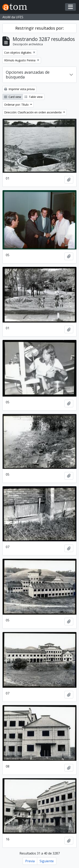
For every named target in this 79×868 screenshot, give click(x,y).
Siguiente (47, 861)
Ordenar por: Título (17, 105)
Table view (34, 97)
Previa (30, 861)
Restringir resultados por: (40, 28)
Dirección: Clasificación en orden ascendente (33, 112)
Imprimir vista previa (19, 89)
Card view (13, 97)
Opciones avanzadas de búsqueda (28, 75)
